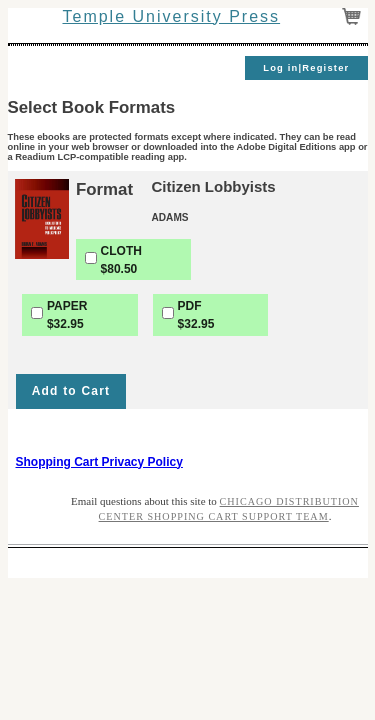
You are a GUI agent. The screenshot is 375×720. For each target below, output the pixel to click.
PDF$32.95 (196, 315)
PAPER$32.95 (67, 315)
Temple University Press (171, 16)
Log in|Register (306, 68)
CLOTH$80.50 (121, 260)
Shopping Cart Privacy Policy (99, 462)
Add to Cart (71, 391)
